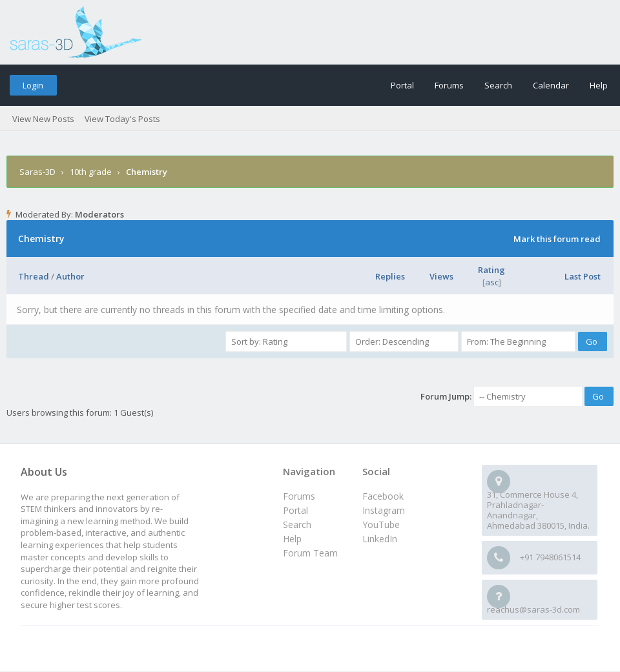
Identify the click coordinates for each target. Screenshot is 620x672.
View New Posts (43, 119)
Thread (34, 276)
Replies (390, 276)
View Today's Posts (122, 119)
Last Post (583, 276)
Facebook (383, 496)
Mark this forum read (557, 239)
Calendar (551, 85)
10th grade (91, 172)
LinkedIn (380, 539)
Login (33, 85)
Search (498, 85)
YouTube (381, 524)
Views (441, 276)
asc (492, 282)
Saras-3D (37, 172)
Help (599, 85)
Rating (491, 270)
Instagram (384, 510)
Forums (449, 85)
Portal (402, 85)
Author (70, 276)
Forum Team (310, 553)
